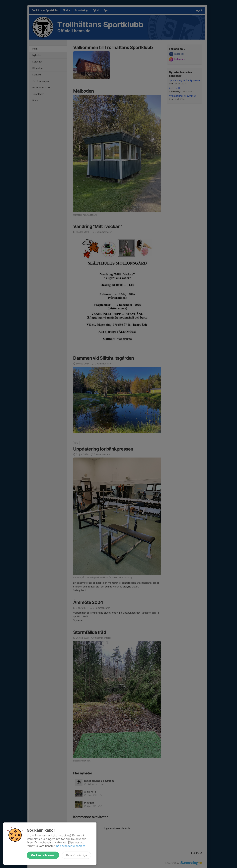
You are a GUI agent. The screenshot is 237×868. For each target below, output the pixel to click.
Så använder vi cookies (71, 846)
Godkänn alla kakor (43, 855)
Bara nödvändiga (76, 855)
